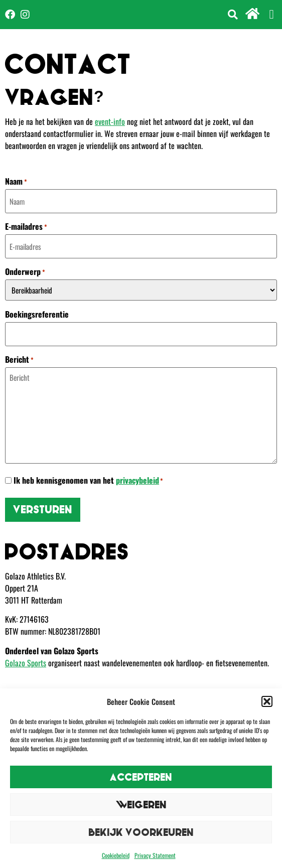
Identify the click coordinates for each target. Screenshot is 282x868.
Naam (16, 181)
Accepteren (141, 777)
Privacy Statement (155, 855)
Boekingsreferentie (37, 314)
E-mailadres (26, 226)
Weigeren (141, 805)
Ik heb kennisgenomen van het (88, 480)
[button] (267, 701)
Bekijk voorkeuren (141, 832)
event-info (110, 121)
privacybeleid (137, 480)
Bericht (19, 359)
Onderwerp (25, 271)
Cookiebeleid (116, 855)
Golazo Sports (26, 663)
